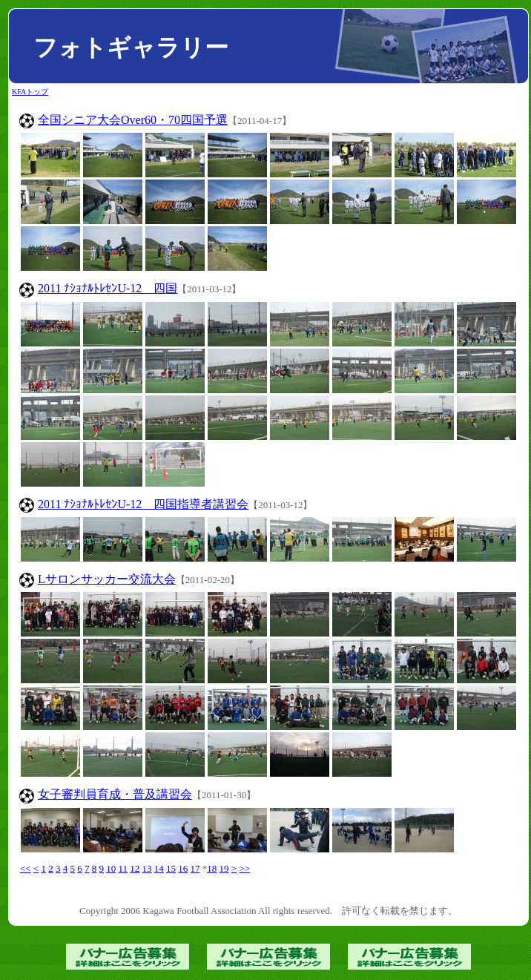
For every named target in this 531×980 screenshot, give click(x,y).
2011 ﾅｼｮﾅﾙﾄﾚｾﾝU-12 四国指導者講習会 (143, 504)
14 (159, 868)
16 (183, 868)
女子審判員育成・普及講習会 (115, 794)
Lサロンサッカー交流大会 (107, 579)
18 (212, 868)
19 (224, 868)
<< (26, 868)
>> (244, 868)
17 (195, 868)
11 (123, 868)
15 (171, 868)
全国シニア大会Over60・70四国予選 (133, 120)
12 (135, 868)
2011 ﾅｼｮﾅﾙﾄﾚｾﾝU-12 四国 (108, 288)
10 (111, 868)
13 (147, 868)
